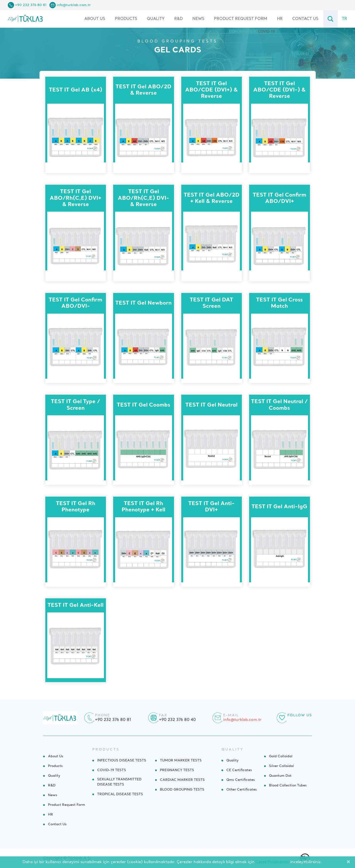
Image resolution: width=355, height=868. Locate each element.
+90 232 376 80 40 (177, 720)
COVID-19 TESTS (112, 770)
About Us (95, 19)
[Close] (348, 862)
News (198, 19)
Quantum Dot (280, 776)
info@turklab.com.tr (74, 5)
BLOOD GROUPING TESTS (177, 42)
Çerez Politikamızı (272, 862)
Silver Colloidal (281, 766)
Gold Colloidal (281, 756)
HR (280, 19)
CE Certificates (239, 770)
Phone (103, 715)
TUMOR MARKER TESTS (181, 760)
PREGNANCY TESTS (177, 770)
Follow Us (300, 715)
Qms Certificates (241, 780)
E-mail (231, 715)
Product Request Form (241, 19)
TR (344, 19)
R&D (178, 19)
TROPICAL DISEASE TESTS (120, 794)
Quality (156, 19)
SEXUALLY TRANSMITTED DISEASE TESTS (119, 782)
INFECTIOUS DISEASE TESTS (122, 760)
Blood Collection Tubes (288, 785)
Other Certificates (242, 790)
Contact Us (305, 19)
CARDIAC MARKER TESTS (182, 780)
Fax (163, 715)
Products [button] (126, 19)
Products (55, 766)
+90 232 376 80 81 (31, 5)
